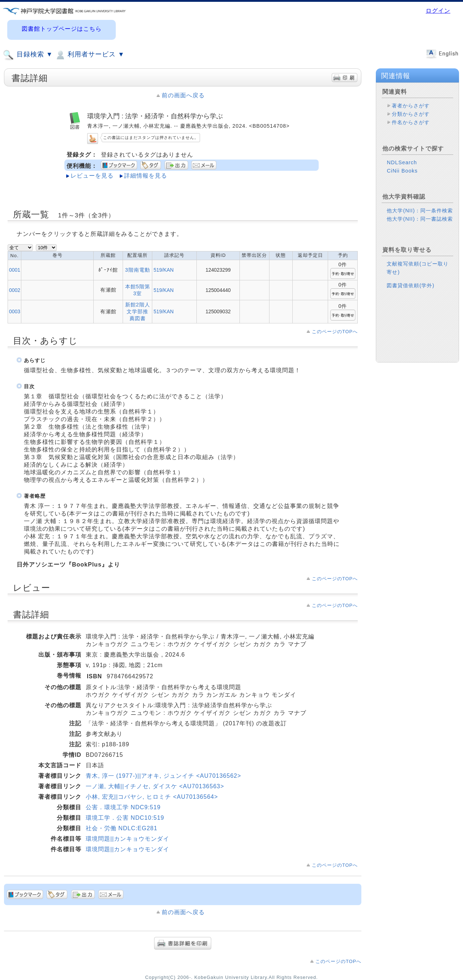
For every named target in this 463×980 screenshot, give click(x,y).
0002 (15, 290)
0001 (15, 270)
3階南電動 (138, 270)
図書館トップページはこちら (62, 29)
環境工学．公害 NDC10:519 (125, 818)
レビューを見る (92, 176)
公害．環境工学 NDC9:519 (123, 807)
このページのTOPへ (335, 332)
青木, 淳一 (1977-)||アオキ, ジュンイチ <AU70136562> (163, 776)
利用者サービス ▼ (90, 55)
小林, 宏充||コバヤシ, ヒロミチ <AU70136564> (152, 797)
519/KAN (163, 270)
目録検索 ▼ (28, 55)
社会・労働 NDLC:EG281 (122, 828)
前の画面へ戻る (183, 95)
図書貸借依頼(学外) (411, 285)
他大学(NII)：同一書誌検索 (420, 219)
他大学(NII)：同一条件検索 (420, 211)
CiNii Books (402, 171)
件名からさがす (411, 122)
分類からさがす (411, 114)
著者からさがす (411, 106)
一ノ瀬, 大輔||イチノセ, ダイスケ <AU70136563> (155, 786)
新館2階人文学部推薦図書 (138, 311)
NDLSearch (402, 162)
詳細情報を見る (146, 176)
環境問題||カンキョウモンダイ (128, 839)
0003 (15, 311)
